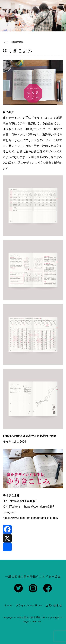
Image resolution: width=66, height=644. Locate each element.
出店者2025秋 (17, 42)
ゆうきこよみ (18, 50)
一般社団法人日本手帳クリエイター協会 (38, 617)
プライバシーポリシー (29, 605)
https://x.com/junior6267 (39, 507)
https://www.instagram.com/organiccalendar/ (30, 518)
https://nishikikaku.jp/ (23, 501)
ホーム (8, 605)
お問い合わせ (54, 605)
